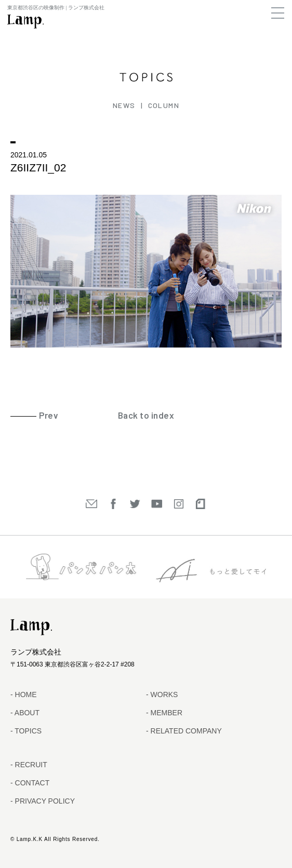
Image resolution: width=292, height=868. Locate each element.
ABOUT (26, 713)
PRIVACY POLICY (44, 801)
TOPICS (28, 731)
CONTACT (31, 783)
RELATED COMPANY (185, 731)
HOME (25, 695)
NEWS (124, 105)
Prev (49, 415)
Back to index (146, 415)
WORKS (163, 695)
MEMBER (165, 713)
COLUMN (164, 105)
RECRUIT (30, 765)
